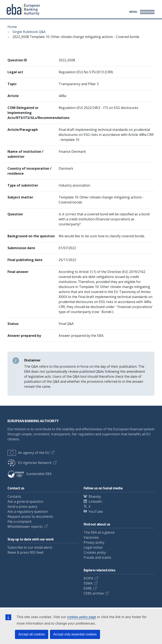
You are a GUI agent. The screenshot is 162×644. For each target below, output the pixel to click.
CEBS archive (94, 593)
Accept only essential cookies (75, 634)
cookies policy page (82, 617)
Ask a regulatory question (28, 511)
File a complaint (20, 522)
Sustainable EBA (30, 474)
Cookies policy (95, 552)
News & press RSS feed (25, 552)
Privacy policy (94, 542)
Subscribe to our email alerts (30, 547)
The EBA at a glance (99, 532)
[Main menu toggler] (141, 12)
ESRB (88, 588)
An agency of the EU (28, 453)
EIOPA (88, 578)
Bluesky (95, 496)
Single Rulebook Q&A (29, 32)
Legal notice (93, 547)
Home (12, 27)
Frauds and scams (97, 557)
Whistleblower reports (25, 527)
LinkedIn (95, 501)
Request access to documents (30, 516)
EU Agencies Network (30, 463)
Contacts (14, 496)
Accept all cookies (32, 634)
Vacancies (91, 537)
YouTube (96, 511)
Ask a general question (25, 501)
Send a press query (22, 506)
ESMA (88, 583)
